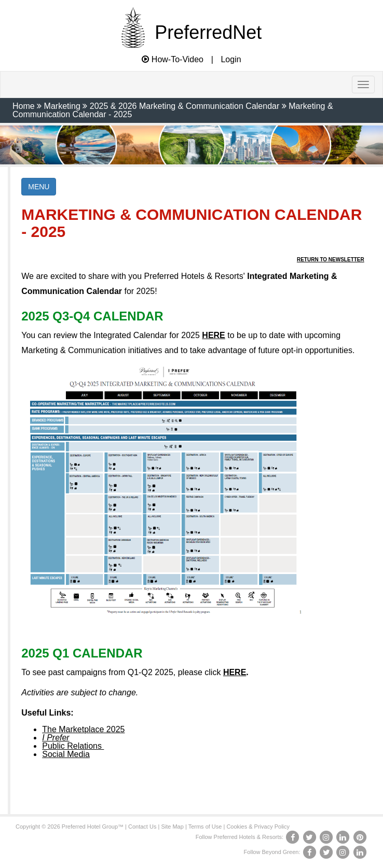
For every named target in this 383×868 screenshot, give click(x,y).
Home (24, 106)
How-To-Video (173, 59)
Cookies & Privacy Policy (258, 827)
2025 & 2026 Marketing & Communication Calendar (185, 106)
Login (231, 60)
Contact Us (142, 827)
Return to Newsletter (331, 260)
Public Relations (73, 746)
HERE (213, 335)
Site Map (172, 827)
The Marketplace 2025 (83, 729)
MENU (39, 187)
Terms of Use (205, 827)
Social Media (66, 754)
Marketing (62, 106)
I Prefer (56, 738)
